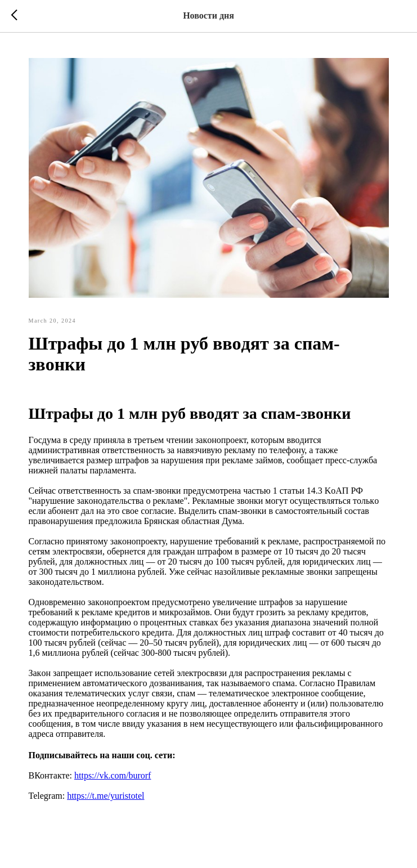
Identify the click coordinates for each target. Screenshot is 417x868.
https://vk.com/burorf (113, 775)
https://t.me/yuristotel (106, 796)
